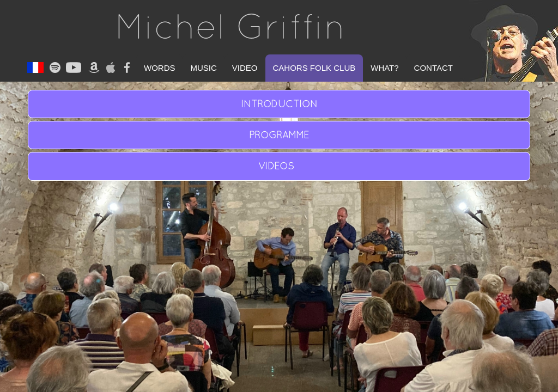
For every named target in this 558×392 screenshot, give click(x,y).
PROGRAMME (279, 135)
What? (384, 68)
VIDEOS (279, 166)
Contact (433, 68)
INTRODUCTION (279, 104)
